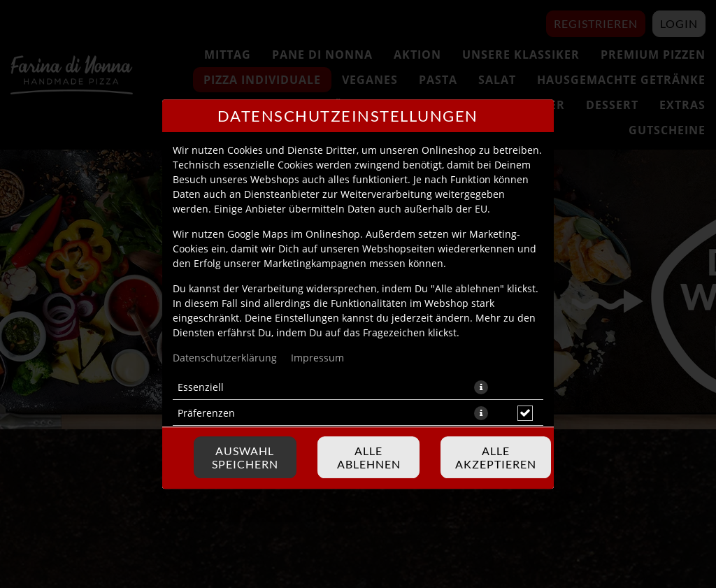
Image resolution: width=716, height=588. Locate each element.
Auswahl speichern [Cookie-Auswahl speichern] (245, 457)
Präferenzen (206, 413)
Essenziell (201, 387)
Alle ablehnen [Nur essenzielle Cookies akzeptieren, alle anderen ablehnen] (369, 457)
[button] (481, 387)
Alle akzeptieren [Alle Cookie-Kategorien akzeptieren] (496, 457)
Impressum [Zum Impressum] (317, 358)
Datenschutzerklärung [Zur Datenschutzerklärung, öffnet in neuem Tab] (225, 358)
